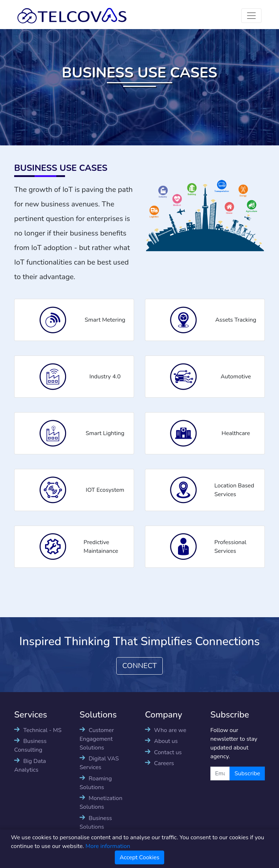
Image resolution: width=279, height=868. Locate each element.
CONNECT (140, 666)
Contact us (168, 752)
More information (108, 846)
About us (166, 741)
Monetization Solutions (101, 803)
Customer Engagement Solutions (97, 739)
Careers (164, 763)
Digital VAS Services (99, 763)
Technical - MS (42, 730)
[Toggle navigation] (251, 16)
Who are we (170, 730)
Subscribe (247, 773)
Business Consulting (30, 746)
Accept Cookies (139, 857)
